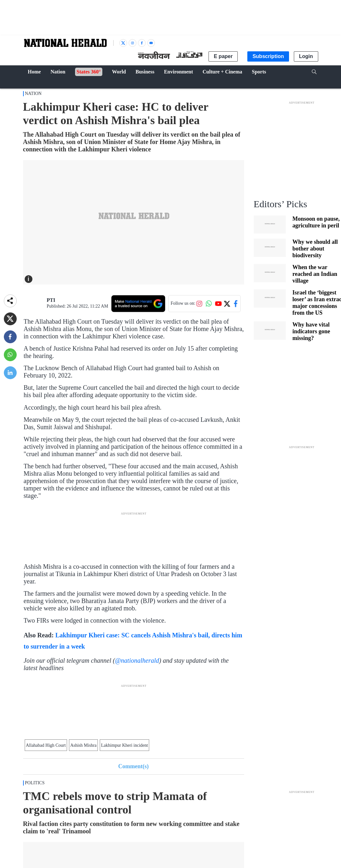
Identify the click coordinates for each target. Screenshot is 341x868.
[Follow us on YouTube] (218, 303)
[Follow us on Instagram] (199, 303)
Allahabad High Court (46, 745)
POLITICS (35, 783)
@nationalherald (137, 660)
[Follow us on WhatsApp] (209, 303)
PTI (51, 300)
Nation (33, 94)
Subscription (268, 56)
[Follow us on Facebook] (236, 303)
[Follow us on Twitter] (227, 303)
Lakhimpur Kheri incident (124, 745)
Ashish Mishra (83, 745)
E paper (223, 56)
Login (306, 56)
